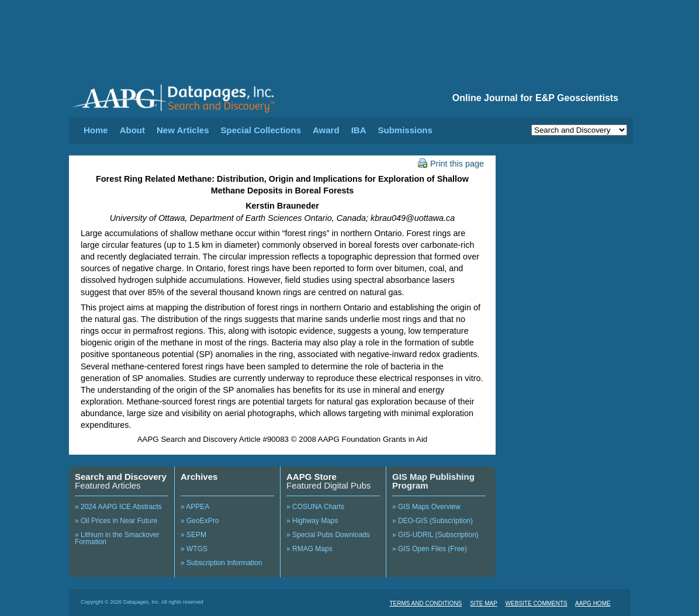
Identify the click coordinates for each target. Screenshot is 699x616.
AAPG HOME (593, 603)
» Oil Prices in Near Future (116, 521)
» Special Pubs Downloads (328, 535)
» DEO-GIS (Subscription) (432, 521)
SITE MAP (484, 603)
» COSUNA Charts (315, 507)
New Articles (183, 130)
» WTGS (194, 549)
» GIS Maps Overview (426, 507)
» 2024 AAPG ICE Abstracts (118, 507)
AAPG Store (312, 477)
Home (96, 130)
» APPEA (195, 507)
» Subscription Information (221, 563)
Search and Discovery (121, 477)
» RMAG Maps (309, 549)
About (132, 130)
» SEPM (193, 535)
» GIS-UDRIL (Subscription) (435, 535)
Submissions (405, 130)
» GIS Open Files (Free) (430, 549)
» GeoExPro (200, 521)
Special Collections (261, 130)
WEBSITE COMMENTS (537, 603)
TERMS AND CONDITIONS (425, 603)
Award (326, 130)
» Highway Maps (312, 521)
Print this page (451, 164)
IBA (359, 130)
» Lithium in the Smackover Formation (117, 538)
